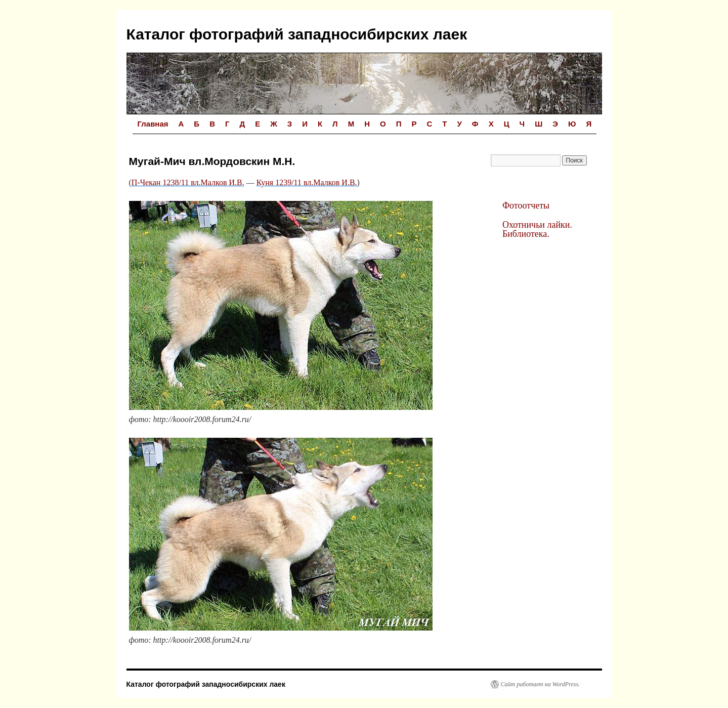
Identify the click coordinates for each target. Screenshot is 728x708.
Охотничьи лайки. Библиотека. (537, 229)
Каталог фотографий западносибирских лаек (297, 34)
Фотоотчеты (526, 205)
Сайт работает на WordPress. (541, 684)
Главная (153, 124)
